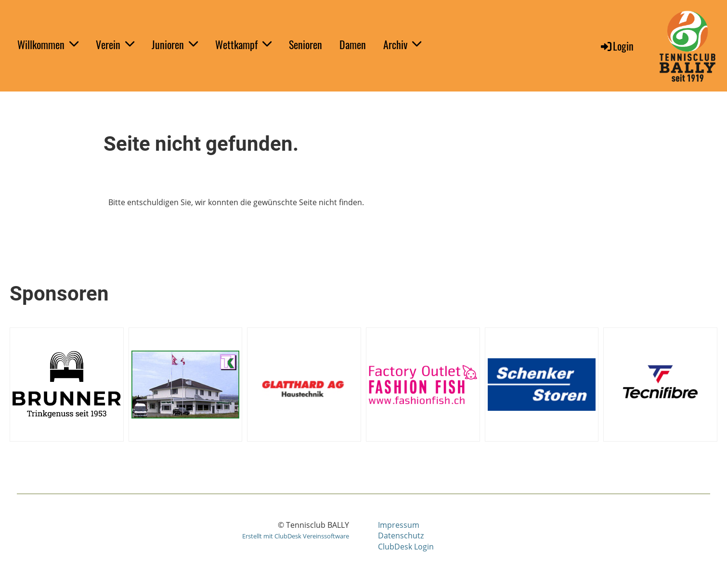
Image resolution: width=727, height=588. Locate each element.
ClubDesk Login (406, 547)
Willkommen (48, 44)
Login (617, 46)
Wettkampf (243, 44)
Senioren (305, 44)
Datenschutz (401, 536)
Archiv (402, 44)
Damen (353, 44)
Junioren (175, 44)
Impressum (399, 525)
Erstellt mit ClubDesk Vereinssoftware (296, 536)
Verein (115, 44)
